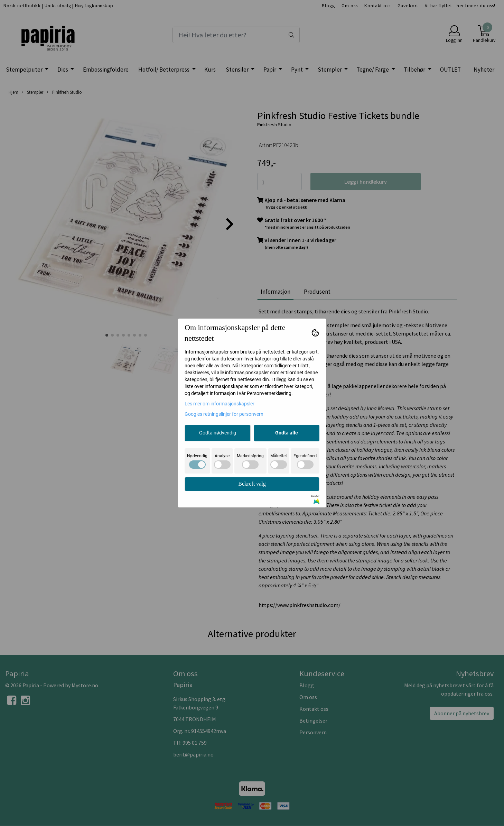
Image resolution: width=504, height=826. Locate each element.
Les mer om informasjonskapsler (220, 404)
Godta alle (287, 433)
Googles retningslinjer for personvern (224, 414)
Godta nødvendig (218, 433)
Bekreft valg (252, 484)
